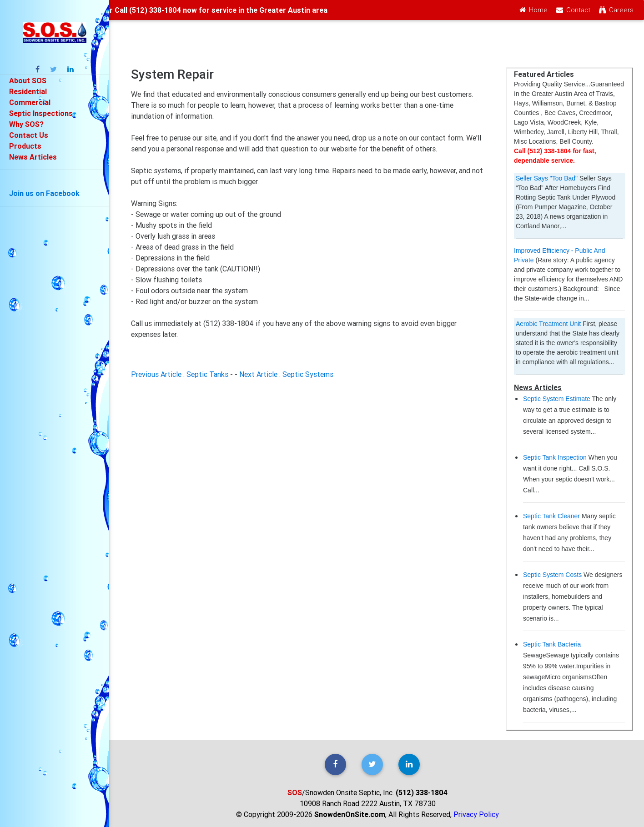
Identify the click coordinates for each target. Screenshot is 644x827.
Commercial (30, 102)
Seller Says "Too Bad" (547, 178)
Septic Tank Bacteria (552, 644)
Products (25, 146)
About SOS (28, 80)
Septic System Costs (552, 575)
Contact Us (29, 135)
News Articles (33, 157)
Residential (28, 91)
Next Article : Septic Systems (286, 374)
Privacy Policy (476, 814)
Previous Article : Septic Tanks (180, 374)
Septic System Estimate (557, 399)
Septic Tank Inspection (555, 457)
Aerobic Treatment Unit (548, 324)
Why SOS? (26, 124)
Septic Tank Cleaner (551, 516)
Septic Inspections (41, 113)
